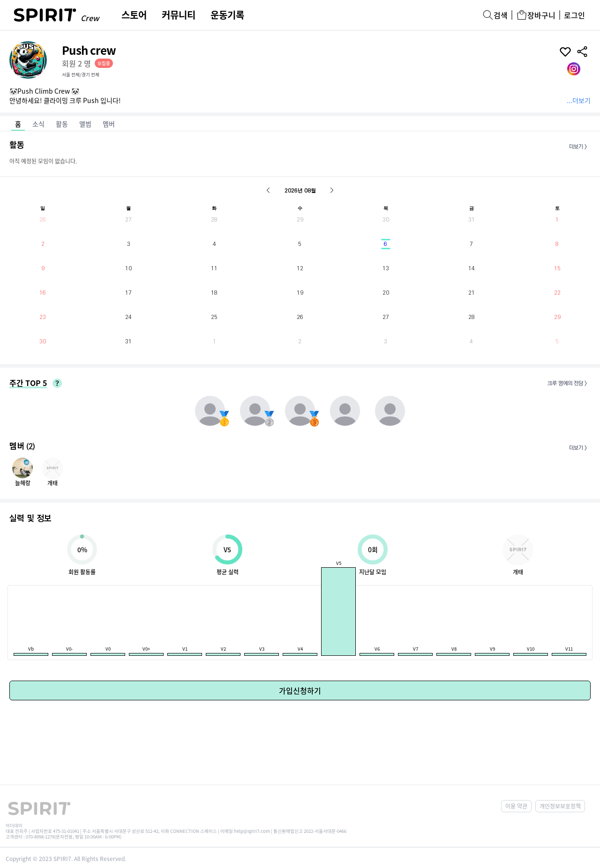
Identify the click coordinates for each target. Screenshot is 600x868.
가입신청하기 (300, 690)
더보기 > (578, 147)
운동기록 (227, 15)
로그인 (574, 15)
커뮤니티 (179, 15)
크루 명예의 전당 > (567, 383)
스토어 (134, 15)
